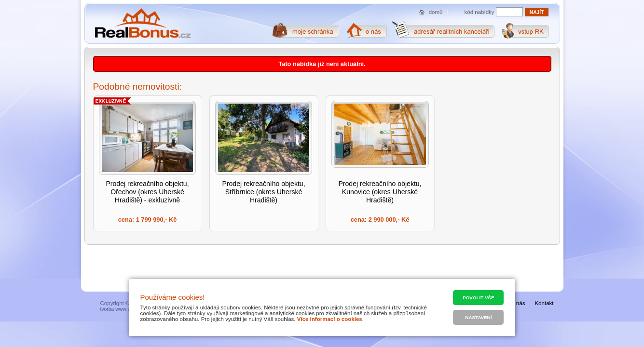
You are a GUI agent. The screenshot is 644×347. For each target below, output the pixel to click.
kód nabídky (480, 12)
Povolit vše (478, 298)
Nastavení (478, 317)
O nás (518, 303)
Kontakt (544, 303)
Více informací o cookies (330, 319)
